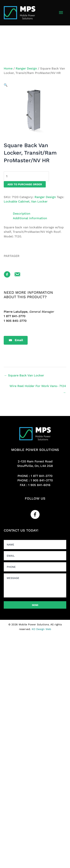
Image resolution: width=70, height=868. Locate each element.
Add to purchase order (25, 184)
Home (8, 68)
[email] (35, 556)
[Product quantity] (26, 176)
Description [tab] (22, 214)
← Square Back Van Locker (24, 375)
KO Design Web (41, 629)
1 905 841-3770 (42, 480)
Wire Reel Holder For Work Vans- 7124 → (38, 387)
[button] (6, 85)
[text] (35, 545)
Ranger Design (26, 68)
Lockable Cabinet (17, 201)
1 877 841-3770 (42, 476)
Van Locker (39, 201)
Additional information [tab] (30, 218)
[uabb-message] (35, 585)
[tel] (35, 567)
